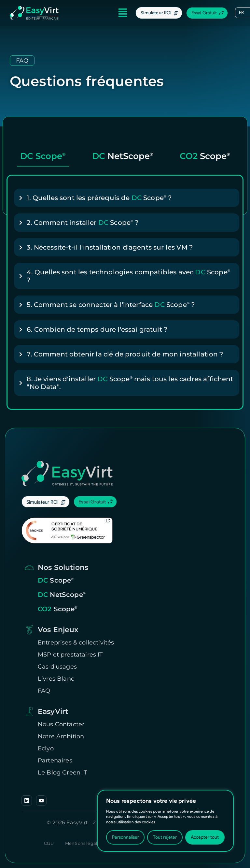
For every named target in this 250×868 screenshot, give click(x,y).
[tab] (43, 158)
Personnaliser (125, 837)
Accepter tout (205, 837)
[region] (165, 821)
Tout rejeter (165, 837)
